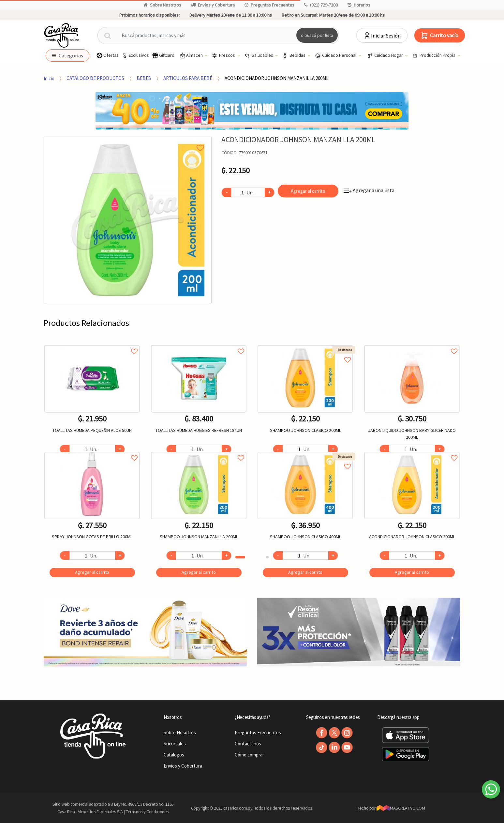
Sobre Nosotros (162, 5)
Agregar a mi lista (128, 141)
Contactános (248, 744)
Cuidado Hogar (385, 55)
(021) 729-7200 (321, 5)
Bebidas (294, 55)
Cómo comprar (249, 755)
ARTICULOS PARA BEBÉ (188, 78)
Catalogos (174, 755)
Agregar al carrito (308, 191)
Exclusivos (135, 55)
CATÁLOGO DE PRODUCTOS (95, 78)
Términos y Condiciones (147, 812)
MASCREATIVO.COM (401, 808)
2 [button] (267, 557)
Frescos (224, 55)
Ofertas (107, 55)
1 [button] (240, 557)
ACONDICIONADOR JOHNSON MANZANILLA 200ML (277, 78)
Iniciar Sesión (382, 36)
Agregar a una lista (369, 190)
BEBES (144, 78)
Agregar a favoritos (92, 344)
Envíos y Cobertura (213, 5)
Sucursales (175, 744)
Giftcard (163, 55)
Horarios (359, 5)
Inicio (49, 78)
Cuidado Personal (336, 55)
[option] (128, 220)
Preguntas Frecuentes (269, 5)
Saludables (259, 55)
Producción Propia (434, 55)
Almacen (191, 55)
